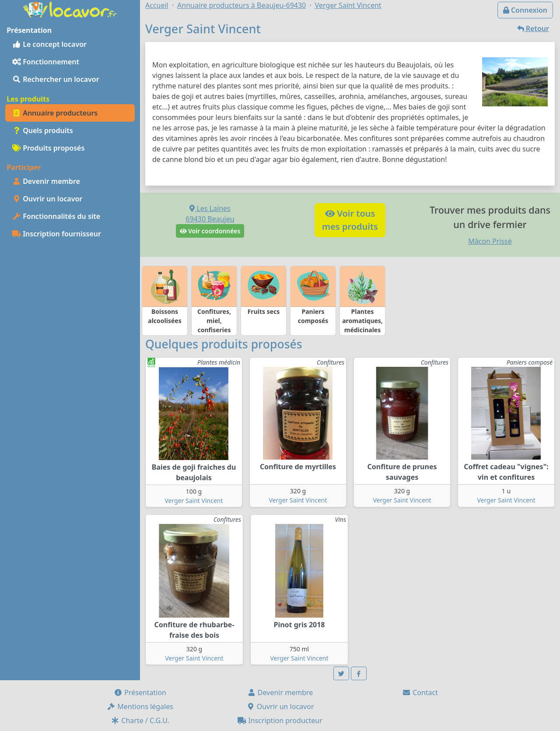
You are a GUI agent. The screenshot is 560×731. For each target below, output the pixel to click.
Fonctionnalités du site (56, 216)
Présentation (140, 692)
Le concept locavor (49, 44)
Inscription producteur (280, 720)
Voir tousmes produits (350, 220)
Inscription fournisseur (57, 234)
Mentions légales (140, 706)
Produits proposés (48, 148)
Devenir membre (46, 181)
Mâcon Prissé (490, 241)
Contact (420, 692)
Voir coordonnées (210, 231)
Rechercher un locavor (56, 79)
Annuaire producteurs (55, 113)
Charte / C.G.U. (140, 720)
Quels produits (43, 130)
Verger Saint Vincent (194, 501)
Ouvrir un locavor (47, 199)
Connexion (525, 10)
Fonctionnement (46, 62)
